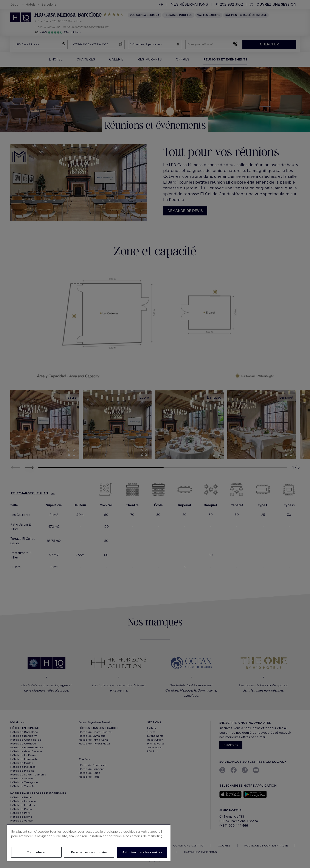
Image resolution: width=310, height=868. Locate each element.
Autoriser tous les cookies (142, 852)
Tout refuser (36, 852)
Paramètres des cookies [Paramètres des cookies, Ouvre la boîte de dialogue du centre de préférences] (89, 852)
